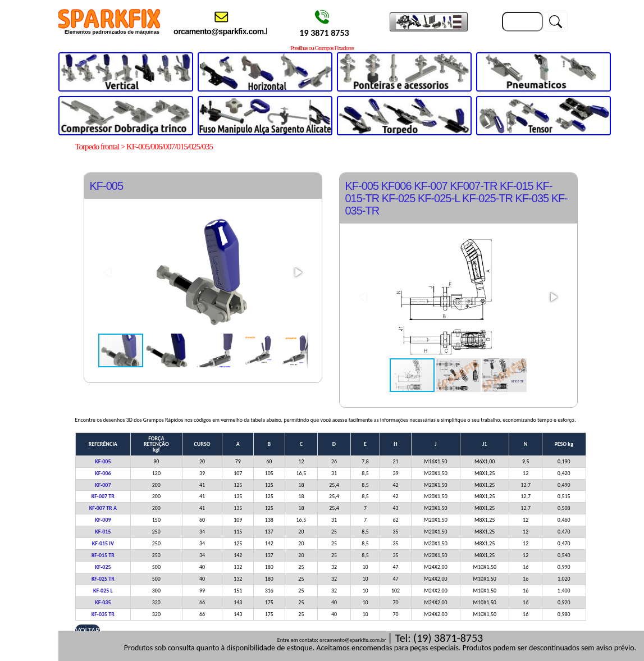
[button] (298, 272)
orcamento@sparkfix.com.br (353, 640)
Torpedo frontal (97, 147)
